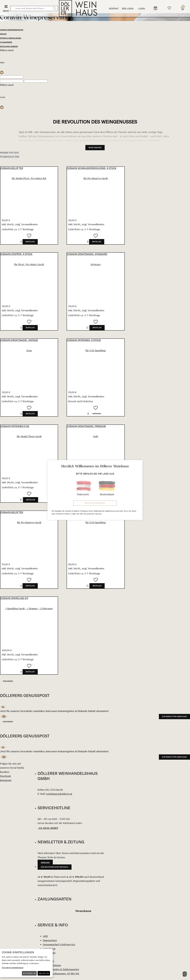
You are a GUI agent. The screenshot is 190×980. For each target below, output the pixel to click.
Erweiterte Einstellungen (13, 968)
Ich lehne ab (29, 973)
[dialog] (26, 963)
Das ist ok (44, 973)
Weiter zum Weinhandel (95, 503)
